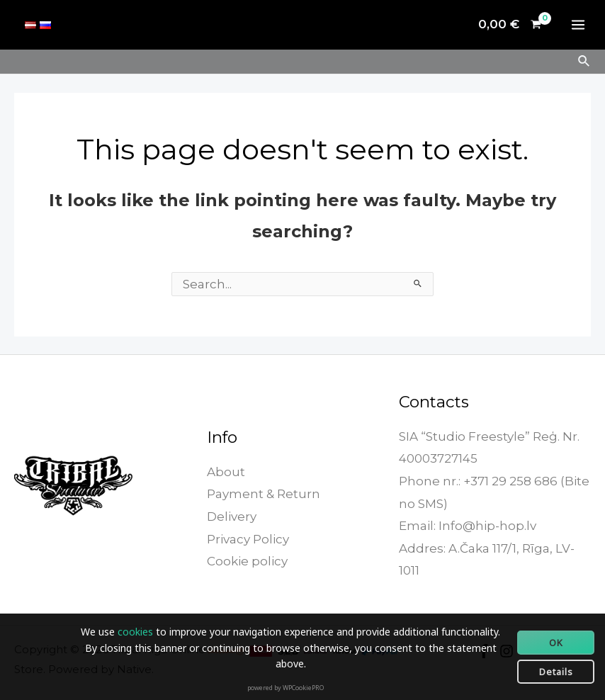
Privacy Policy (248, 539)
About (226, 472)
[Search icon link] (584, 62)
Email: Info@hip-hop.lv (468, 526)
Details (556, 672)
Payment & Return (264, 494)
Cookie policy (247, 561)
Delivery (232, 516)
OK (556, 643)
